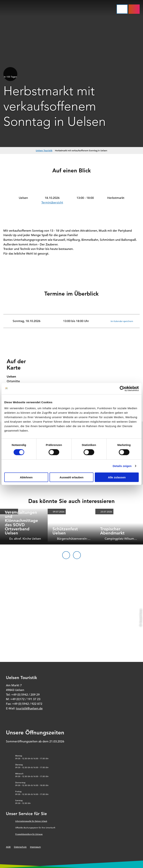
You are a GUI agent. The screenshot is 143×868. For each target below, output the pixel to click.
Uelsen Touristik (44, 150)
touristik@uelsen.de (29, 708)
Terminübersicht (52, 203)
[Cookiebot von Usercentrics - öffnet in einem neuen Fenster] (122, 389)
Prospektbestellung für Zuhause (29, 834)
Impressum (35, 847)
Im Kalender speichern (122, 321)
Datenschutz (20, 847)
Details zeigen (122, 466)
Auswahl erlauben (71, 477)
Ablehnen (26, 477)
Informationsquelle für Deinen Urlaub (31, 821)
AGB (8, 847)
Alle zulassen (117, 477)
